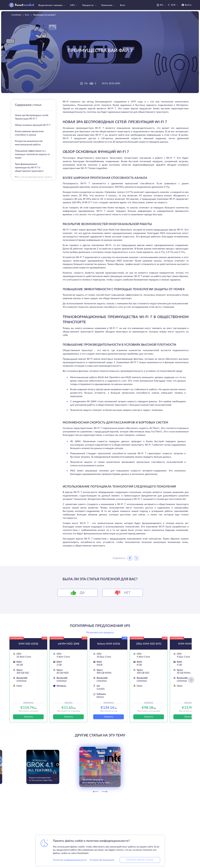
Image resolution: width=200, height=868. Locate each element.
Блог (123, 5)
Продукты (90, 5)
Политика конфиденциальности (70, 860)
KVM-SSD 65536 (28, 644)
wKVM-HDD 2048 (69, 644)
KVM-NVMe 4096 (189, 644)
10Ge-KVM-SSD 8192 (149, 644)
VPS (74, 5)
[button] (191, 680)
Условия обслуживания (102, 860)
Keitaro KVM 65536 (109, 644)
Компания (109, 5)
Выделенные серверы (52, 5)
